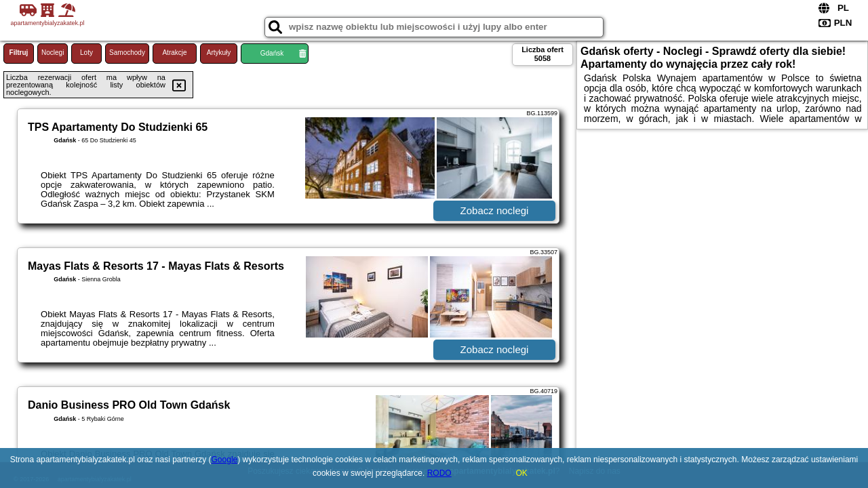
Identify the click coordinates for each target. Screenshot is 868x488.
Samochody (127, 53)
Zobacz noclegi (495, 210)
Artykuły (219, 53)
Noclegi (53, 53)
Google (225, 460)
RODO (439, 473)
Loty (86, 53)
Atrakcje (174, 53)
